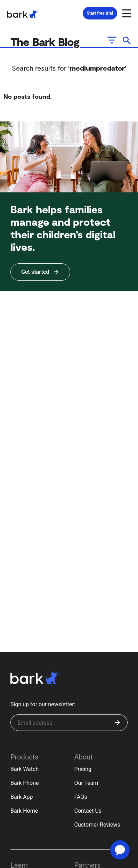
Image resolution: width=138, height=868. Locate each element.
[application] (120, 850)
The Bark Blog (46, 41)
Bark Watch (25, 769)
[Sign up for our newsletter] (69, 723)
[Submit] (117, 723)
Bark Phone (25, 783)
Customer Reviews (97, 825)
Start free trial (100, 13)
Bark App (22, 797)
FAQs (81, 797)
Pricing (83, 769)
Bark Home (24, 811)
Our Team (86, 783)
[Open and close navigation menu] (126, 13)
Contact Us (88, 811)
